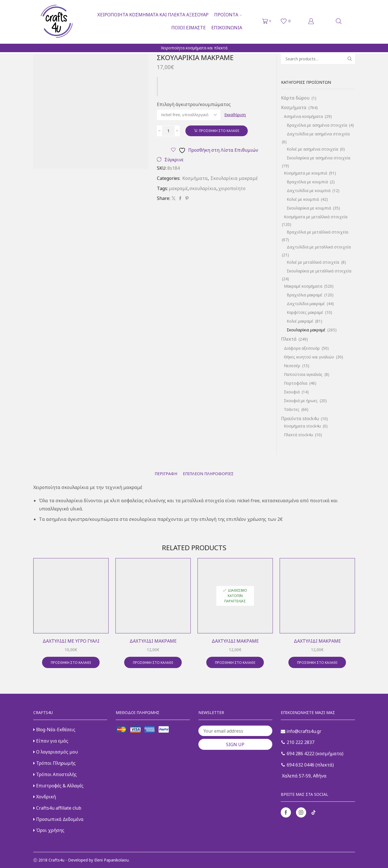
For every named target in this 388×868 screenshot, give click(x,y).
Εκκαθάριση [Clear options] (235, 115)
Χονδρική (45, 797)
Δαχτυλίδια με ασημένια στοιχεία (318, 134)
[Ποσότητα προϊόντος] (168, 131)
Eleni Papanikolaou (111, 860)
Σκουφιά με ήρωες (301, 401)
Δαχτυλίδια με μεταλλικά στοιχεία (319, 247)
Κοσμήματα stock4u (302, 426)
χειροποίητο (232, 188)
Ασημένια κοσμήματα (303, 116)
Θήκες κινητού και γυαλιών (309, 357)
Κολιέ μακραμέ (300, 321)
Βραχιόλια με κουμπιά (307, 182)
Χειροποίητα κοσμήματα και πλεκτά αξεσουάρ (153, 15)
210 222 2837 (298, 742)
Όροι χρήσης (49, 830)
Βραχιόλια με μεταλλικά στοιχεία (317, 232)
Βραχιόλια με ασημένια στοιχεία (317, 125)
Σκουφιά (292, 392)
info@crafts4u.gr (301, 731)
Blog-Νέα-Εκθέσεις (54, 730)
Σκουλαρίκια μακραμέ (234, 178)
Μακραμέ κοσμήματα (303, 286)
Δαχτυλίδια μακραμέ (306, 304)
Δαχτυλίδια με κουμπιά (309, 190)
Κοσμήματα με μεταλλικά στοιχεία (316, 217)
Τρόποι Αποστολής (55, 774)
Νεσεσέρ (292, 366)
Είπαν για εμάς (51, 741)
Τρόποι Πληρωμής (54, 763)
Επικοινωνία (227, 28)
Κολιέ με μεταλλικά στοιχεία (313, 262)
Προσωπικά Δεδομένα (58, 819)
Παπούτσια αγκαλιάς (303, 374)
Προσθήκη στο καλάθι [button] (71, 662)
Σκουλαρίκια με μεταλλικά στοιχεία (319, 271)
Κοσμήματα (195, 178)
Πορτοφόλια (296, 383)
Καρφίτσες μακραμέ (305, 312)
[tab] (166, 474)
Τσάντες (292, 409)
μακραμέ (178, 188)
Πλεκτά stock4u (298, 435)
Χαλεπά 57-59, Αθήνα (304, 776)
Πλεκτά (289, 339)
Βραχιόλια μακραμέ (304, 295)
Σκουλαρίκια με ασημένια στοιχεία (318, 158)
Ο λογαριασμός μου (56, 752)
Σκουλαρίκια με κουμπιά (309, 208)
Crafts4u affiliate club (57, 808)
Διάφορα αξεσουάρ (302, 348)
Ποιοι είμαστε (188, 28)
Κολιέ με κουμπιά (303, 199)
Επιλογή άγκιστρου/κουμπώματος (194, 104)
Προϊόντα (228, 15)
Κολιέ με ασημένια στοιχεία (312, 149)
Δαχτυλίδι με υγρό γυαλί (71, 641)
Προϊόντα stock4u (300, 418)
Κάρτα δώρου (295, 98)
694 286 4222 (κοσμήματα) (312, 754)
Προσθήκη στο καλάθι (219, 131)
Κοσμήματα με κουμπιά (305, 173)
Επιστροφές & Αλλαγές (58, 786)
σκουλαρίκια (203, 188)
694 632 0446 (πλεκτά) (308, 765)
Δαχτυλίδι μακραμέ (153, 641)
